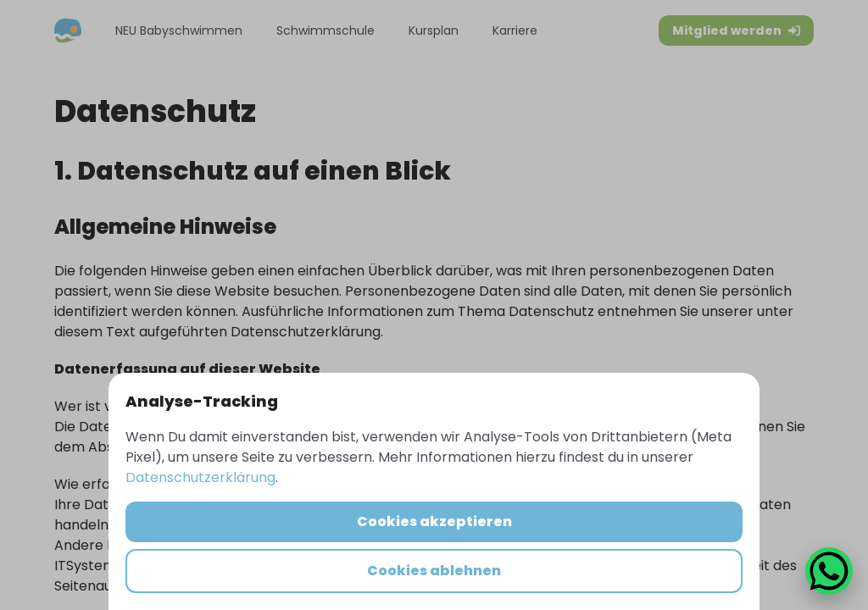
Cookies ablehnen (434, 571)
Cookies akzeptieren (434, 521)
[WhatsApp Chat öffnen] (829, 571)
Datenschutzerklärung (200, 477)
